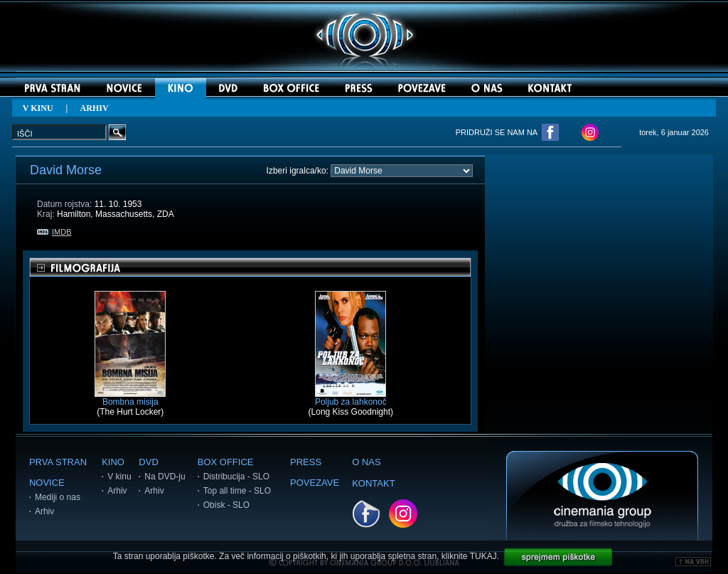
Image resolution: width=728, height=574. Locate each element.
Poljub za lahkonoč (351, 398)
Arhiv (44, 511)
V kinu (119, 477)
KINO (113, 462)
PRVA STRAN (58, 462)
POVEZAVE (315, 483)
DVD (148, 462)
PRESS (306, 462)
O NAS (366, 462)
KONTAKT (373, 483)
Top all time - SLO (237, 491)
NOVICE (47, 483)
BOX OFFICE (226, 462)
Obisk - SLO (226, 505)
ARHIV (95, 108)
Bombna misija (130, 398)
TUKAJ (483, 556)
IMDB (54, 232)
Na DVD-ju (165, 477)
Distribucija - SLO (236, 477)
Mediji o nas (58, 497)
